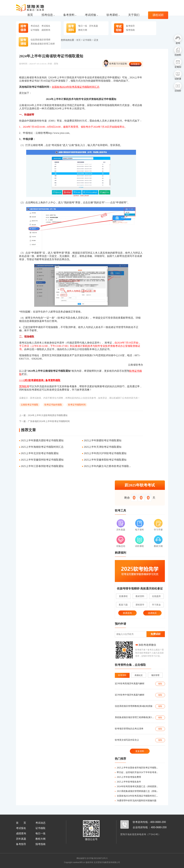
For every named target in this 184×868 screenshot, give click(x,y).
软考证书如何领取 (53, 405)
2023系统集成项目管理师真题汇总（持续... (136, 791)
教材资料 (140, 596)
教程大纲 (83, 30)
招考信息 (48, 15)
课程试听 (158, 15)
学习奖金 (156, 605)
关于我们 (134, 15)
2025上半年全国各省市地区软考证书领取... (136, 768)
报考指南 (130, 30)
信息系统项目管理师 (40, 40)
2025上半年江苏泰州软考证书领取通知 (42, 466)
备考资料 (70, 15)
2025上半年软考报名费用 (128, 777)
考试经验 (91, 15)
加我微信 (135, 64)
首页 (30, 15)
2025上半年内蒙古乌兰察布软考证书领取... (107, 466)
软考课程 (113, 15)
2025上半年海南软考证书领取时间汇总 (42, 447)
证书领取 (35, 30)
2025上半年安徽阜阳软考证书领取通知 (105, 460)
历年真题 (93, 26)
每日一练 (83, 26)
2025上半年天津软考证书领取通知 (103, 447)
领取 (160, 684)
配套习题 (123, 605)
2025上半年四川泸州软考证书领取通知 (105, 453)
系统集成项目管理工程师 (43, 44)
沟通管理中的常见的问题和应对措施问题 (136, 801)
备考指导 (130, 26)
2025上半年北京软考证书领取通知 (40, 453)
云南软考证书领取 (29, 405)
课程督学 (140, 605)
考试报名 (46, 26)
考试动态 (35, 26)
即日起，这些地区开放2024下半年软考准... (136, 772)
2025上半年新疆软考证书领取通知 (103, 440)
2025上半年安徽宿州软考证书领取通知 (42, 460)
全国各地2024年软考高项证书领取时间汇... (136, 796)
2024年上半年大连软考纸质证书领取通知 (43, 415)
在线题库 (156, 596)
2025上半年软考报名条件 (128, 782)
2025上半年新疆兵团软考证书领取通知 (42, 440)
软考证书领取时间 (77, 405)
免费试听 (156, 634)
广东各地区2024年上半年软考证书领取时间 (44, 421)
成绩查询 (46, 30)
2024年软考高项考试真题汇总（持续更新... (136, 786)
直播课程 (123, 596)
